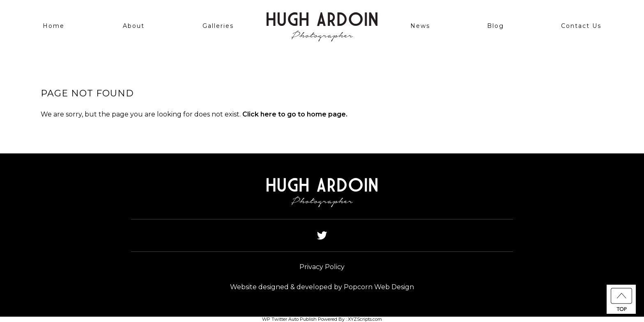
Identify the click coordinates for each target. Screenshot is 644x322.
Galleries (218, 26)
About (134, 26)
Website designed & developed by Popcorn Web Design (322, 287)
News (420, 26)
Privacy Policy (322, 267)
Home (54, 26)
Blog (496, 26)
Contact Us (581, 26)
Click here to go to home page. (295, 114)
